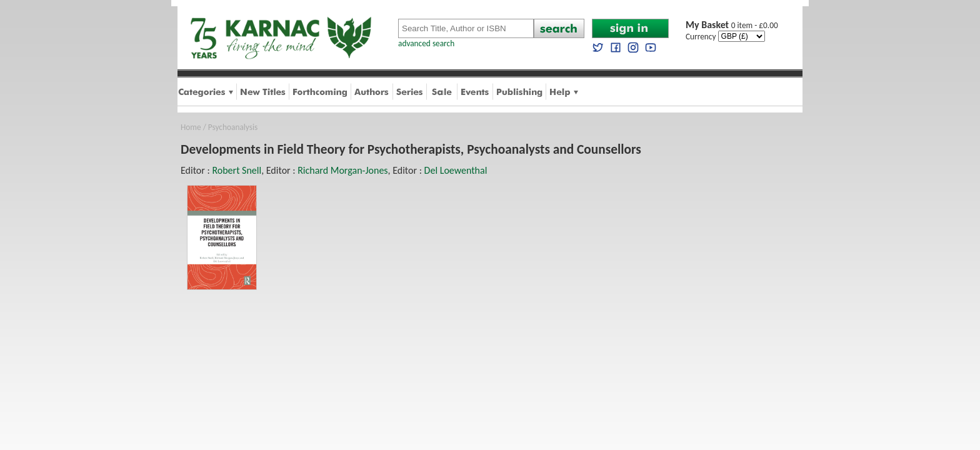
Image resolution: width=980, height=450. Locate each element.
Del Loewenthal (456, 170)
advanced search (426, 43)
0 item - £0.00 (732, 25)
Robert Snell (237, 170)
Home (191, 127)
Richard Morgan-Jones (342, 170)
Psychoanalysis (233, 127)
